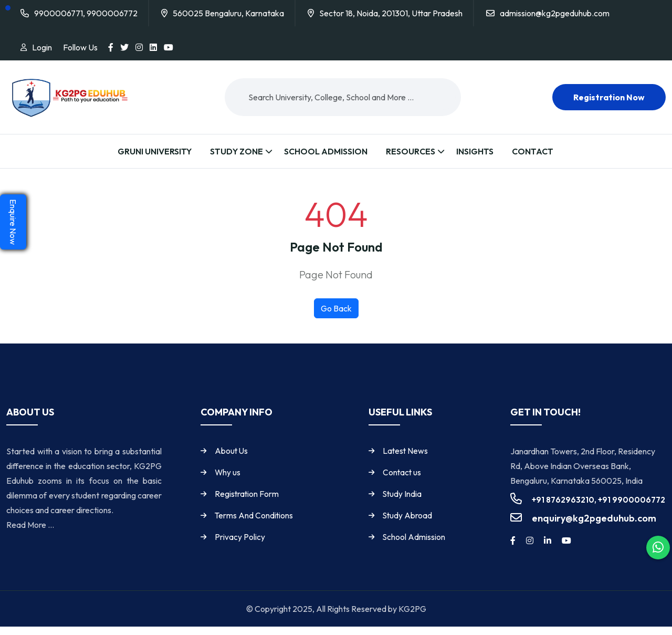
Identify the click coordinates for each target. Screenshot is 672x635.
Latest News (407, 460)
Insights (475, 151)
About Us (233, 460)
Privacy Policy (241, 546)
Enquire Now (13, 222)
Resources (411, 151)
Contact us (404, 481)
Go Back (336, 317)
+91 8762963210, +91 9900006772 (598, 509)
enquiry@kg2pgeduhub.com (594, 527)
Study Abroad (409, 524)
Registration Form (249, 503)
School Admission (326, 151)
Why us (229, 481)
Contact (533, 151)
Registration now (609, 97)
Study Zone (237, 151)
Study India (404, 503)
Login (42, 47)
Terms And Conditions (256, 524)
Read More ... (30, 534)
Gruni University (155, 151)
